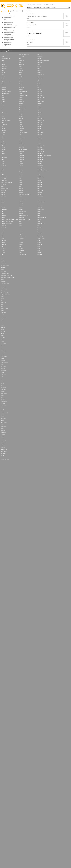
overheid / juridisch (7, 34)
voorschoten (4, 394)
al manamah (4, 68)
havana (21, 126)
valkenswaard (4, 363)
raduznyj (40, 245)
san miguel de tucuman (7, 275)
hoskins (21, 165)
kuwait (21, 227)
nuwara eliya (41, 177)
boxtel (2, 169)
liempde (39, 66)
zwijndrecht (4, 454)
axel (2, 109)
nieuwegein (40, 154)
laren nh (21, 243)
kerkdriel (21, 204)
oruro (39, 198)
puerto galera (41, 235)
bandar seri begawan (6, 121)
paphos (39, 212)
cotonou (3, 202)
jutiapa (21, 183)
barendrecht (4, 125)
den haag (3, 217)
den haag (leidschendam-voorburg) (10, 219)
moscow (39, 126)
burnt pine (3, 179)
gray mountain (23, 109)
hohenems (22, 152)
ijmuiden (21, 171)
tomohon (3, 345)
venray (3, 382)
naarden (40, 140)
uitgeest (3, 353)
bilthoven (3, 150)
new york (40, 148)
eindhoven (3, 55)
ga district (22, 88)
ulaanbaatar (4, 357)
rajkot (39, 246)
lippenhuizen (41, 74)
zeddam (3, 434)
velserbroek (4, 378)
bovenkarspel (4, 167)
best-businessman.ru (6, 142)
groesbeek (22, 113)
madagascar (40, 95)
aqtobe (3, 97)
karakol (21, 198)
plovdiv (39, 225)
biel (2, 146)
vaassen (3, 361)
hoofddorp (22, 154)
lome (39, 82)
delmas (3, 214)
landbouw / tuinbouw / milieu (9, 28)
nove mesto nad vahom (43, 171)
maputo (39, 99)
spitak (2, 310)
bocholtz (3, 155)
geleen (21, 94)
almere (3, 78)
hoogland (21, 159)
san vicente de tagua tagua (8, 277)
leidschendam (23, 254)
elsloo (21, 66)
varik (2, 364)
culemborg (3, 204)
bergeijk (3, 134)
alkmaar (3, 76)
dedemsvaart (4, 210)
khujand (21, 210)
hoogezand (22, 157)
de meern (3, 206)
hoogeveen (22, 155)
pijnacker (40, 219)
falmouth (21, 78)
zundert (3, 446)
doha (2, 246)
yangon (3, 428)
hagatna (21, 121)
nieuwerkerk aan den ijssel (44, 155)
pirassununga (41, 223)
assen (2, 107)
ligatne (39, 68)
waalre (3, 397)
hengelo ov (22, 144)
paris (39, 214)
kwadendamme (23, 229)
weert (2, 407)
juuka (21, 185)
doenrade (3, 243)
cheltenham (4, 190)
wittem (3, 421)
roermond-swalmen (6, 266)
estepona (21, 76)
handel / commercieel (8, 24)
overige (5, 46)
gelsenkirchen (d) (24, 95)
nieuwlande (40, 157)
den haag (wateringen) (6, 223)
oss (38, 200)
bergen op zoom (5, 136)
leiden (21, 252)
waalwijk (3, 399)
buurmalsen (4, 181)
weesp (2, 409)
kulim (20, 223)
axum (2, 111)
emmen (21, 70)
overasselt (40, 206)
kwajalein (22, 231)
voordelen (46, 5)
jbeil (20, 179)
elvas (20, 68)
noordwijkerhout (41, 169)
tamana (3, 326)
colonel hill (4, 198)
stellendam (4, 312)
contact (52, 5)
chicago (3, 192)
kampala (21, 192)
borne (2, 163)
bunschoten (4, 177)
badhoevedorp (4, 113)
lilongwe (40, 70)
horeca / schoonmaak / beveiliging (11, 26)
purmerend (40, 237)
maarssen (40, 92)
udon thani (4, 351)
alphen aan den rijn (6, 82)
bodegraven (4, 157)
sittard (2, 299)
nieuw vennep (41, 150)
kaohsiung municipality (25, 194)
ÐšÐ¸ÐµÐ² (22, 57)
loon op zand (41, 86)
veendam (3, 368)
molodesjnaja (41, 121)
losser (39, 88)
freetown (21, 84)
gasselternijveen (23, 92)
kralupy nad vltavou (24, 216)
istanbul (21, 175)
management (6, 29)
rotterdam (3, 272)
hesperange (22, 146)
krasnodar (22, 217)
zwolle (2, 455)
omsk (39, 188)
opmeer (39, 194)
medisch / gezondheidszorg (9, 33)
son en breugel (5, 308)
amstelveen (4, 88)
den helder (4, 225)
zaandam (3, 430)
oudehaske (40, 204)
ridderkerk (40, 252)
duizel (2, 254)
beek (2, 126)
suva (2, 322)
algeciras (3, 72)
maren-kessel (41, 101)
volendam (3, 390)
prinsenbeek (40, 233)
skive (2, 301)
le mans (21, 245)
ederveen (22, 61)
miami (39, 111)
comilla (3, 200)
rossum (3, 270)
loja (38, 80)
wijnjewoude (4, 415)
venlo (2, 380)
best (2, 140)
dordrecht (3, 248)
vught (2, 395)
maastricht (40, 94)
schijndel (3, 285)
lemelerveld (40, 57)
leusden (39, 59)
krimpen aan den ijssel (25, 219)
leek (20, 246)
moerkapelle (40, 119)
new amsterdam (41, 146)
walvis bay (3, 403)
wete (2, 411)
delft (2, 212)
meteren (40, 109)
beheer (29, 5)
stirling (3, 316)
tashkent (3, 328)
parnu (39, 216)
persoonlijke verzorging (8, 38)
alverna (3, 84)
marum (39, 105)
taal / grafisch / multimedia (9, 39)
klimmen (21, 214)
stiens (2, 314)
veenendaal (4, 370)
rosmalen (3, 268)
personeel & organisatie (8, 36)
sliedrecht (3, 303)
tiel (2, 339)
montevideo (40, 125)
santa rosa (4, 281)
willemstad (4, 417)
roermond (3, 264)
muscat (39, 136)
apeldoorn (3, 95)
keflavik (21, 202)
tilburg (2, 341)
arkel (2, 103)
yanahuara (3, 426)
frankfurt (21, 82)
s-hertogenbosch (5, 273)
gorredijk (21, 103)
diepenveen (4, 235)
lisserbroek (40, 78)
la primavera (22, 237)
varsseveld (4, 366)
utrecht (3, 57)
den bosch (3, 216)
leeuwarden (22, 250)
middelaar (40, 113)
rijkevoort (40, 254)
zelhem (3, 438)
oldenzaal (40, 186)
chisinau (3, 194)
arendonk (3, 101)
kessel (21, 208)
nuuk (39, 175)
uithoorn (3, 355)
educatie (5, 21)
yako (2, 425)
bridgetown (4, 173)
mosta (39, 130)
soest (2, 304)
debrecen (3, 208)
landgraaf (22, 239)
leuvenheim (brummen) (43, 61)
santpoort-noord (5, 283)
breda (2, 171)
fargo (20, 80)
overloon (40, 208)
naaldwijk (40, 138)
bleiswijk (3, 154)
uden (2, 349)
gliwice (21, 99)
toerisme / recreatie (8, 43)
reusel (39, 248)
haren (21, 125)
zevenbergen (4, 440)
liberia (39, 64)
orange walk (40, 196)
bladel (2, 152)
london (39, 84)
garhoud (21, 90)
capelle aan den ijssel (6, 183)
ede (20, 59)
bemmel (3, 128)
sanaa (2, 279)
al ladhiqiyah (4, 66)
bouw (5, 19)
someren (3, 306)
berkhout (3, 138)
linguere (40, 72)
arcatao (3, 99)
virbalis (3, 384)
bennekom (3, 130)
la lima (21, 235)
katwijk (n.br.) (23, 200)
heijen (21, 134)
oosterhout (40, 190)
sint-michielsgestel (6, 295)
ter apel (3, 332)
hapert (21, 123)
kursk (21, 225)
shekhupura (4, 291)
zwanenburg (4, 450)
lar (20, 241)
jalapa (21, 177)
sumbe (3, 320)
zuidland (3, 444)
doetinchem (4, 245)
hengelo (21, 142)
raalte (39, 241)
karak (21, 196)
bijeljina (3, 148)
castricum (3, 185)
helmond (21, 140)
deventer (3, 231)
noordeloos (40, 165)
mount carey (41, 132)
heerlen (21, 130)
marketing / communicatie (9, 31)
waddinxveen (4, 401)
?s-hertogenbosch (5, 59)
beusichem (4, 144)
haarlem (21, 117)
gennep (21, 97)
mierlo (39, 115)
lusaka (39, 90)
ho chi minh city (23, 150)
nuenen (39, 173)
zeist (2, 436)
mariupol (40, 103)
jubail (21, 181)
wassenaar (4, 405)
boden (2, 159)
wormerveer (4, 423)
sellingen (3, 287)
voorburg (3, 392)
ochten (39, 181)
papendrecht (41, 210)
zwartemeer (4, 452)
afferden (3, 64)
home (2, 1)
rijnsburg (3, 258)
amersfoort (4, 86)
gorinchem (22, 101)
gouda (21, 105)
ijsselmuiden (22, 173)
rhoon (39, 250)
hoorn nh (21, 163)
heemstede (22, 128)
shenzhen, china (5, 293)
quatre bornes (41, 239)
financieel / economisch (8, 23)
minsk (39, 117)
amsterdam (4, 90)
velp (2, 376)
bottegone (3, 165)
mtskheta (40, 134)
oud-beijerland (41, 202)
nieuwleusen (41, 159)
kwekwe (21, 233)
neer (39, 142)
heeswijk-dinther (23, 132)
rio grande (3, 262)
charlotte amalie (5, 188)
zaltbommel (4, 432)
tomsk (2, 347)
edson (21, 63)
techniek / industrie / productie (10, 41)
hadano (21, 119)
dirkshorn (3, 239)
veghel (3, 372)
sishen (3, 297)
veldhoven (3, 374)
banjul (2, 123)
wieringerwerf (4, 413)
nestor (39, 144)
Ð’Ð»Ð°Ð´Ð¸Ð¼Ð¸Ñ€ (24, 55)
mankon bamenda (42, 97)
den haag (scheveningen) (7, 221)
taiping (3, 324)
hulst (20, 169)
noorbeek (40, 163)
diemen (3, 233)
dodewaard (4, 241)
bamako (3, 119)
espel (21, 74)
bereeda (3, 132)
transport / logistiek (8, 44)
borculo (3, 161)
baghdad (3, 115)
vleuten (3, 386)
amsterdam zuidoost (6, 92)
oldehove (40, 185)
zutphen (3, 448)
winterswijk (4, 419)
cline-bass (3, 196)
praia (39, 231)
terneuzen (3, 334)
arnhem (3, 105)
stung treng (4, 318)
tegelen (3, 330)
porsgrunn (40, 229)
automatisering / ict (8, 18)
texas (2, 335)
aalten (2, 61)
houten (21, 167)
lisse (39, 76)
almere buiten (4, 80)
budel (2, 175)
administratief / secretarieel (9, 16)
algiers (3, 74)
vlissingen (3, 388)
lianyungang (40, 63)
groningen (22, 115)
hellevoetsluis (23, 138)
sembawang (4, 289)
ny (38, 179)
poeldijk (39, 227)
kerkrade (21, 206)
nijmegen (40, 161)
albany (3, 70)
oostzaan (40, 192)
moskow (39, 128)
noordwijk (40, 167)
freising (21, 86)
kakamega (22, 190)
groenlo (21, 111)
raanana (40, 243)
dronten (3, 252)
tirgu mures (4, 343)
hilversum (22, 148)
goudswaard (22, 107)
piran (39, 221)
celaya (3, 186)
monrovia (40, 123)
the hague (3, 337)
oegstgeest (40, 183)
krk (20, 221)
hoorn (21, 161)
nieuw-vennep (41, 152)
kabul (21, 186)
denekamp (3, 227)
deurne (3, 229)
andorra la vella (5, 94)
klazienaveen (22, 212)
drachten (3, 250)
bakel (2, 117)
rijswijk (3, 260)
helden (21, 136)
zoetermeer (4, 442)
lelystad (39, 55)
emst (20, 72)
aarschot (3, 63)
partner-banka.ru (42, 217)
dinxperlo (3, 237)
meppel (39, 107)
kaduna (21, 188)
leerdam (21, 248)
